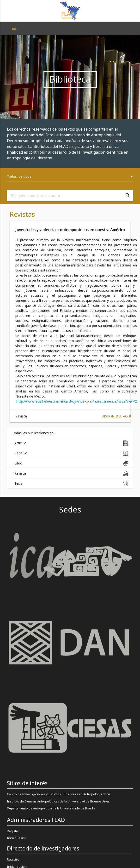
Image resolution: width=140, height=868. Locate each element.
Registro (13, 831)
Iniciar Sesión (17, 838)
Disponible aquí (116, 416)
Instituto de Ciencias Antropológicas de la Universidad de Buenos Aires (58, 801)
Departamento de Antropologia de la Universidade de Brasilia (51, 808)
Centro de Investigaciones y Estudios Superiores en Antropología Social (59, 794)
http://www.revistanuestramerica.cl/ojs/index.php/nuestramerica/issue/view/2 (77, 401)
